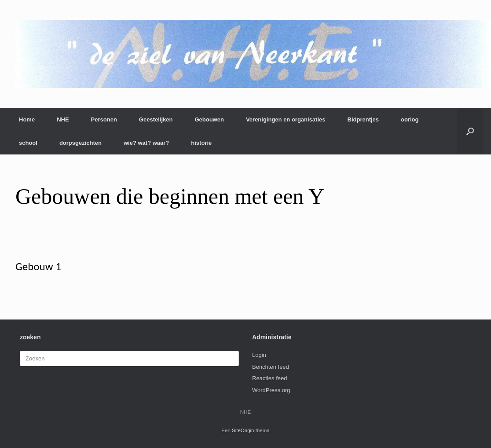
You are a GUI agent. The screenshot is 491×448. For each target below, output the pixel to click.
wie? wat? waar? (146, 143)
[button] (470, 131)
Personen (104, 119)
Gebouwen (209, 119)
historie (201, 143)
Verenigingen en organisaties (286, 119)
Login (259, 355)
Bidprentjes (363, 119)
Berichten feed (271, 367)
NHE (63, 119)
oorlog (410, 119)
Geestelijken (156, 119)
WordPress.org (271, 390)
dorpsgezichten (81, 143)
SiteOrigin (243, 430)
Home (27, 119)
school (28, 143)
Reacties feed (270, 378)
